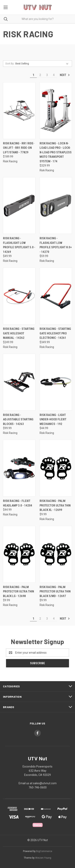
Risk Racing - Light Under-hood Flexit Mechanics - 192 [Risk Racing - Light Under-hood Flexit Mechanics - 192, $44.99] (53, 419)
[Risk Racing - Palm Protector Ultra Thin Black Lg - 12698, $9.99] (19, 554)
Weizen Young (43, 858)
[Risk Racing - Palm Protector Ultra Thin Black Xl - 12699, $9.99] (56, 468)
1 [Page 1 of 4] (33, 75)
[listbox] (43, 64)
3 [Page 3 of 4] (47, 75)
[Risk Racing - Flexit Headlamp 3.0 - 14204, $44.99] (19, 468)
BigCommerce (44, 851)
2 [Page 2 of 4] (40, 75)
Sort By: (10, 64)
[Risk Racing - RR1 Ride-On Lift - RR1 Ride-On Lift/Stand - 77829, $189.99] (19, 111)
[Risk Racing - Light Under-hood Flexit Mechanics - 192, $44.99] (56, 382)
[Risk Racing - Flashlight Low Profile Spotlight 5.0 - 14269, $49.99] (19, 205)
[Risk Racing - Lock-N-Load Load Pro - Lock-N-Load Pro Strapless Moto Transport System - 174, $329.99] (56, 111)
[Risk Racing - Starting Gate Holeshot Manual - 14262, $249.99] (19, 296)
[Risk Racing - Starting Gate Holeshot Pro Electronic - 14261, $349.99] (56, 296)
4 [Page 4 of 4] (54, 75)
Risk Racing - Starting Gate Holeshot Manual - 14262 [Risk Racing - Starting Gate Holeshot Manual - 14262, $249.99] (19, 333)
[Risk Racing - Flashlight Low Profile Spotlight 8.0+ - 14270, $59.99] (56, 205)
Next (65, 75)
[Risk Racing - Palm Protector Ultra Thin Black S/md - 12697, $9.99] (56, 554)
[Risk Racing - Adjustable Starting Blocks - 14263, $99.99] (19, 382)
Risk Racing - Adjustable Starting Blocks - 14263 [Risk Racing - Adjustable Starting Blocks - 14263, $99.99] (18, 419)
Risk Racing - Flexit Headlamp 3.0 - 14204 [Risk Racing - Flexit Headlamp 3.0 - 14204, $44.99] (18, 503)
